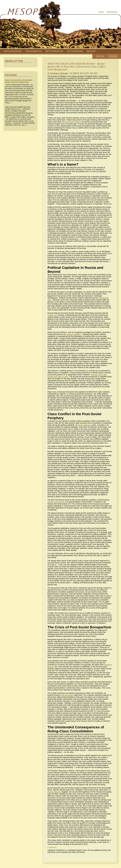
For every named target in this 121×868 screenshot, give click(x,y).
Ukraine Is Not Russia (56, 502)
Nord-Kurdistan (13, 51)
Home (101, 12)
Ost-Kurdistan (75, 51)
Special (100, 56)
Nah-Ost (91, 51)
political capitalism (74, 334)
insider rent (52, 315)
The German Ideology (72, 122)
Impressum (112, 12)
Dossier (113, 56)
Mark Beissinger (67, 695)
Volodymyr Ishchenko (60, 73)
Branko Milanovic (85, 425)
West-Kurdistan (54, 51)
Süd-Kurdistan (34, 51)
